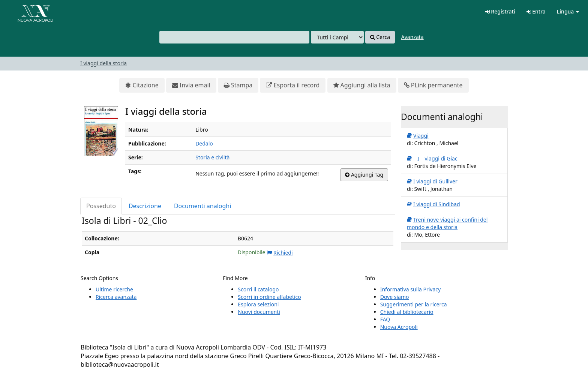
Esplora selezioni (258, 304)
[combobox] (234, 37)
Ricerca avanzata (116, 297)
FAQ (385, 319)
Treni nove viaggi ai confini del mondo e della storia (447, 223)
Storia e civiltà (212, 157)
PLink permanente (433, 85)
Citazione (142, 85)
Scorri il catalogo (258, 289)
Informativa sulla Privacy (410, 289)
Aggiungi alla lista (362, 85)
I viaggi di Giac (432, 159)
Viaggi (418, 136)
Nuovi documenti (259, 312)
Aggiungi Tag (364, 175)
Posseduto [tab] (101, 206)
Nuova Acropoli (399, 327)
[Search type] (337, 37)
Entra (536, 11)
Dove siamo (395, 297)
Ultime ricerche (114, 289)
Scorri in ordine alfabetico (269, 297)
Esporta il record (293, 85)
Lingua (568, 11)
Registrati (500, 11)
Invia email (191, 85)
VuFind (24, 11)
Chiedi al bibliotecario (407, 312)
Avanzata (412, 37)
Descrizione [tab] (145, 206)
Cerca (380, 37)
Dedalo (204, 143)
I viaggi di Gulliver (432, 181)
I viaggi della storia (103, 63)
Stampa (238, 85)
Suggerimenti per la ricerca (414, 304)
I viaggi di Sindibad (433, 204)
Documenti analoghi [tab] (202, 206)
